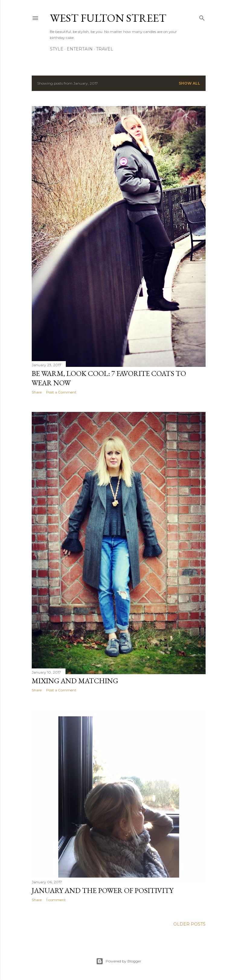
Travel (105, 49)
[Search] (202, 17)
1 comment (56, 900)
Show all (189, 83)
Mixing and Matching (75, 681)
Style (57, 49)
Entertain (80, 49)
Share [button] (37, 392)
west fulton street (108, 18)
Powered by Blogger (119, 961)
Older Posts (189, 924)
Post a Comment (61, 392)
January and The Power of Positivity (102, 890)
